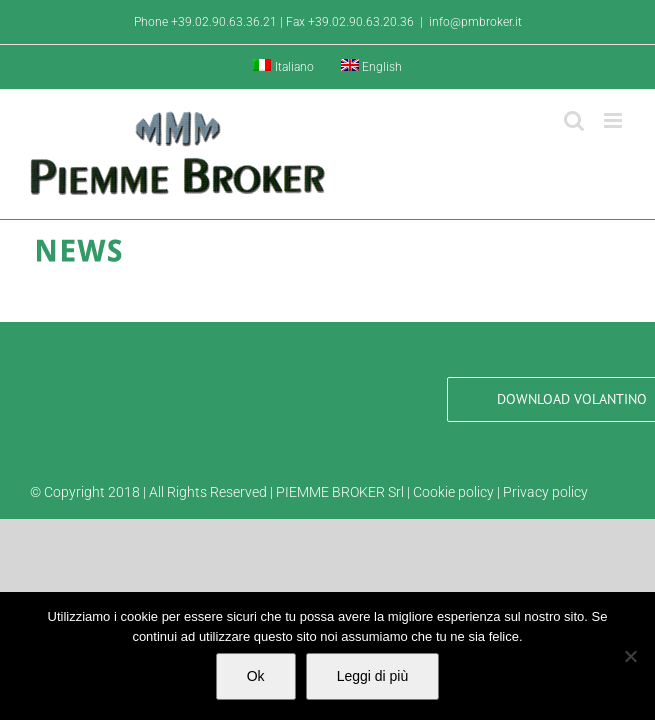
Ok (256, 676)
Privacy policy (545, 492)
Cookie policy (453, 492)
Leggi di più (373, 676)
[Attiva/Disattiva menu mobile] (614, 120)
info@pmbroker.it (475, 22)
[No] (630, 656)
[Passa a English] (372, 67)
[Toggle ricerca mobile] (574, 120)
